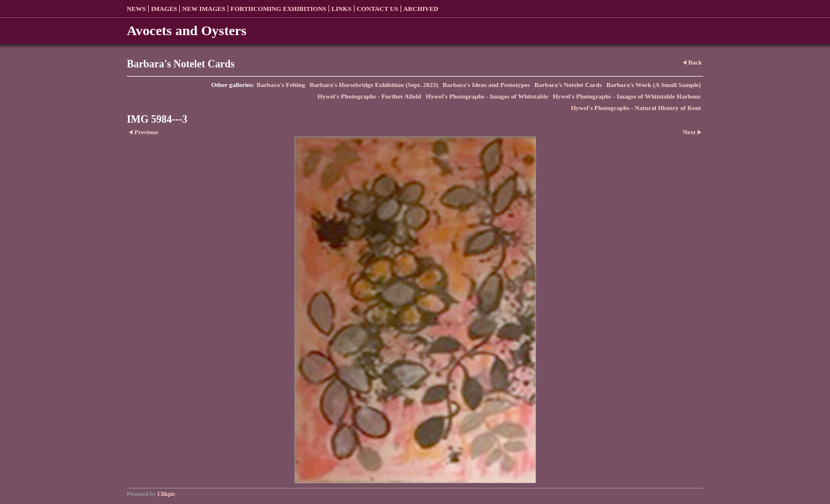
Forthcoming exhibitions (278, 9)
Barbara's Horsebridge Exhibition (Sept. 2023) (374, 85)
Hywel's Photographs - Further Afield (369, 96)
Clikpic (166, 494)
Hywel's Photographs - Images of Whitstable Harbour (627, 96)
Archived (421, 9)
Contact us (378, 9)
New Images (204, 9)
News (136, 9)
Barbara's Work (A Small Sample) (654, 85)
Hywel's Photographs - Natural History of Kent (636, 108)
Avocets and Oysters (187, 31)
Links (342, 9)
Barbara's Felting (281, 85)
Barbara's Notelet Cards (568, 85)
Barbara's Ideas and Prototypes (486, 85)
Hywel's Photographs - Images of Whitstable (487, 96)
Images (164, 9)
